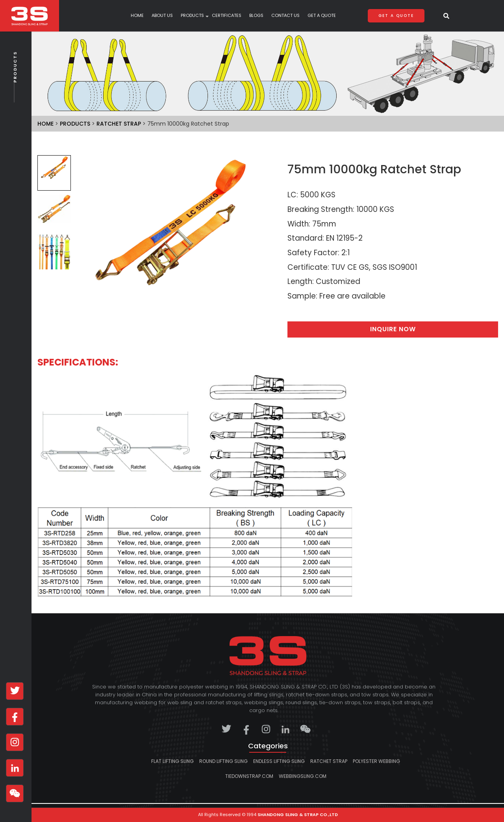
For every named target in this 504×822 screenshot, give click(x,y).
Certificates (227, 16)
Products (15, 84)
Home (137, 16)
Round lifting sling (223, 761)
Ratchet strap (119, 124)
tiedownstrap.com (249, 776)
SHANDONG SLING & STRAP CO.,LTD (298, 815)
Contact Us (285, 16)
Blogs (256, 16)
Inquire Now (393, 329)
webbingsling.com (303, 776)
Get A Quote (322, 16)
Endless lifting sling (279, 761)
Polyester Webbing (376, 761)
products (192, 16)
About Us (162, 16)
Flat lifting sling (172, 761)
